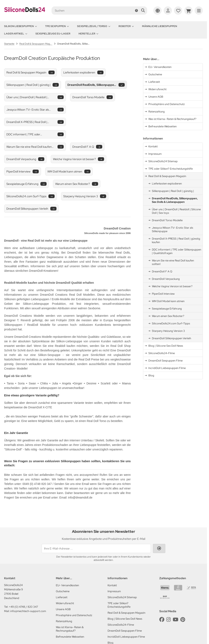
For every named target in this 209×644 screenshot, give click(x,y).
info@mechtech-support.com (28, 611)
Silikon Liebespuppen (21, 26)
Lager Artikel (16, 34)
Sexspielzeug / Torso (94, 26)
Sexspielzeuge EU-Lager (53, 34)
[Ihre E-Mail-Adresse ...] (96, 548)
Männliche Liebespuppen (160, 26)
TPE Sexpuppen (57, 26)
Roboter (126, 26)
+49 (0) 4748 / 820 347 (23, 607)
